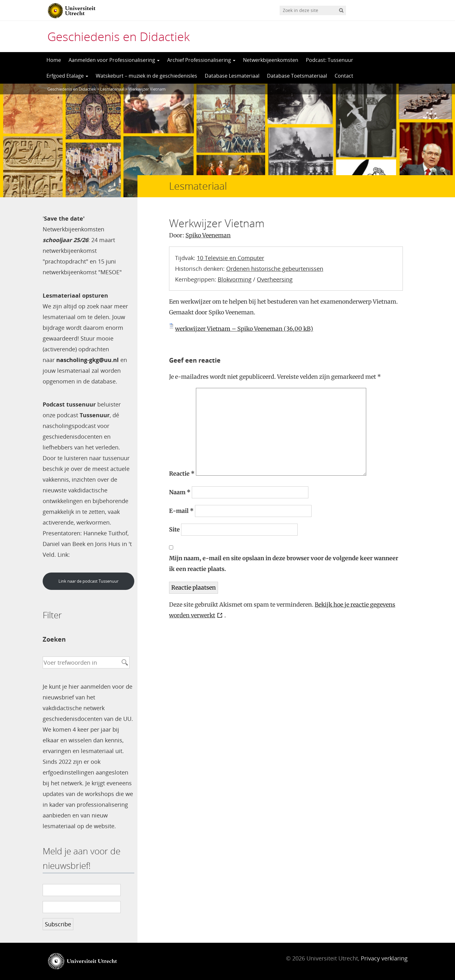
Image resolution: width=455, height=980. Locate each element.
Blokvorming (235, 279)
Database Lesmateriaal (232, 76)
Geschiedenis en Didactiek (118, 36)
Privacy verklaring (384, 958)
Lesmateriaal (112, 89)
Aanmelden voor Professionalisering (114, 60)
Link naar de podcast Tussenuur (88, 581)
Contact (344, 76)
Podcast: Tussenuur (330, 60)
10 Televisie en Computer (231, 258)
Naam (180, 492)
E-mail (181, 511)
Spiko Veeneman (208, 235)
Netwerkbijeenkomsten (271, 60)
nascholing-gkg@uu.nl (88, 360)
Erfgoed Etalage (67, 76)
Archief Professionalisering (201, 60)
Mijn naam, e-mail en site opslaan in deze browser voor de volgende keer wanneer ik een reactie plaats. (284, 564)
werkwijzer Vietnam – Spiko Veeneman (229, 329)
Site (174, 529)
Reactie (182, 474)
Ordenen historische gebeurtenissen (275, 269)
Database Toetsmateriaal (297, 76)
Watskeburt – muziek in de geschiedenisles (146, 76)
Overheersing (275, 279)
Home (54, 60)
